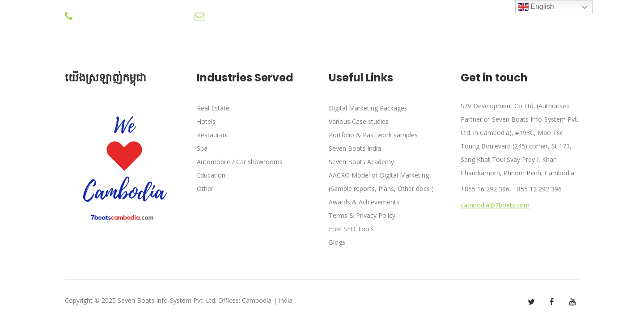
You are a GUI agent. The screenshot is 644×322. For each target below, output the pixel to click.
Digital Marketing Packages (368, 108)
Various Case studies (359, 121)
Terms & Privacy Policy (362, 215)
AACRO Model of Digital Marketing (379, 175)
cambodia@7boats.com (495, 205)
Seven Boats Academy (361, 162)
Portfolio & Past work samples (373, 135)
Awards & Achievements (364, 202)
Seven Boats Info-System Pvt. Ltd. (167, 300)
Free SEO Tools (351, 229)
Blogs (337, 242)
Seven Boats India (355, 148)
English (536, 7)
